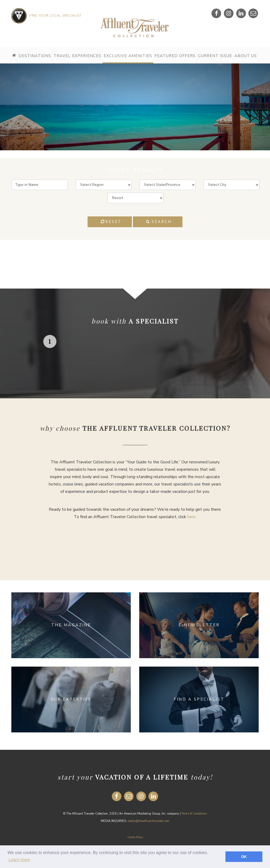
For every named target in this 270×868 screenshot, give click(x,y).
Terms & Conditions (194, 814)
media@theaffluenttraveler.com (148, 821)
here (191, 517)
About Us (246, 56)
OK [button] (244, 857)
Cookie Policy (135, 837)
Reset (111, 222)
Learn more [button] (19, 860)
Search (159, 222)
